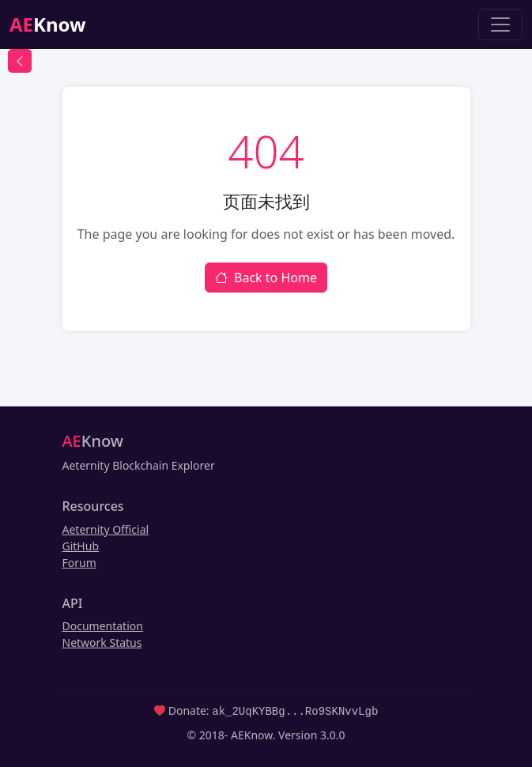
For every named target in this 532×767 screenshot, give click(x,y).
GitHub (81, 546)
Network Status (102, 642)
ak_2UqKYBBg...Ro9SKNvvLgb (295, 710)
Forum (79, 563)
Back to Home (266, 278)
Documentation (103, 626)
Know (48, 24)
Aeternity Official (106, 529)
